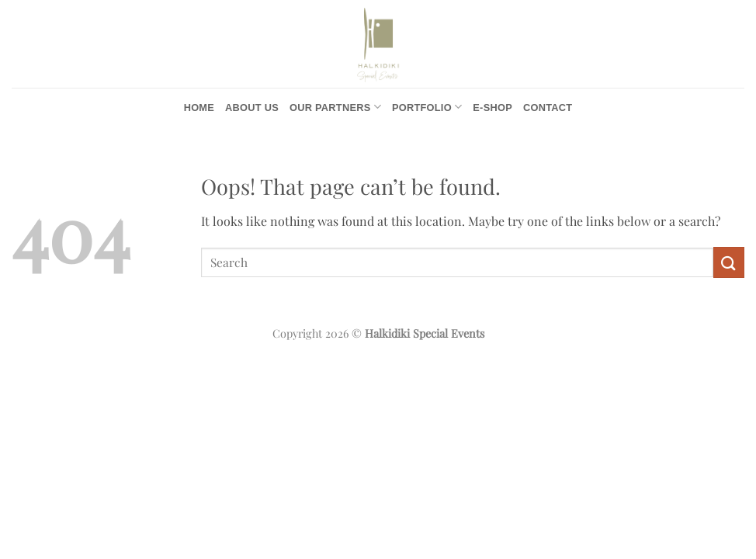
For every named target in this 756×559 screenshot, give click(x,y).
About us (252, 108)
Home (199, 108)
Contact (548, 108)
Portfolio (427, 107)
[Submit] (729, 262)
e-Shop (492, 108)
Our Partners (335, 107)
